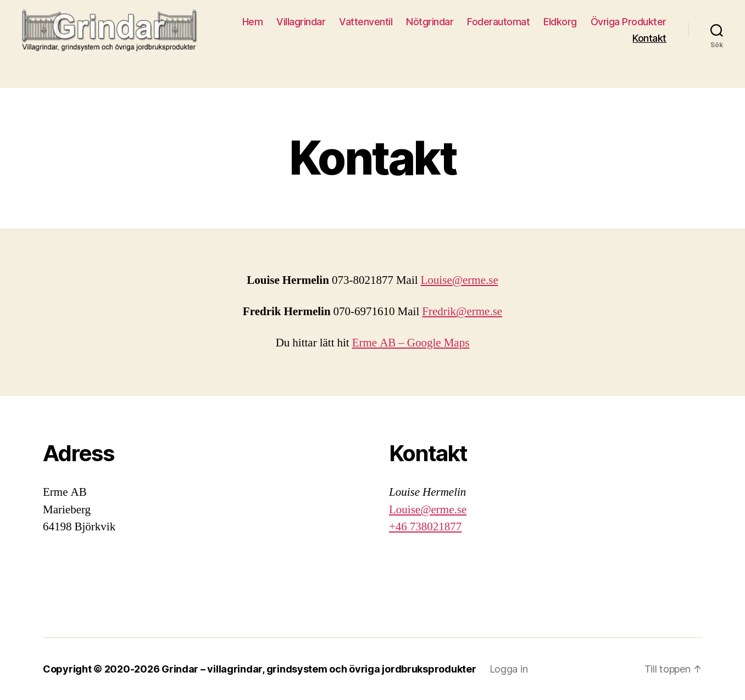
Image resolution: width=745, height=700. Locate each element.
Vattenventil (366, 22)
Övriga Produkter (629, 22)
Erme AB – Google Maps (411, 343)
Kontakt (649, 38)
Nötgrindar (430, 22)
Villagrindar (301, 22)
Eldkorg (560, 22)
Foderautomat (498, 22)
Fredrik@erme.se (462, 312)
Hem (253, 22)
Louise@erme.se (460, 280)
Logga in (509, 669)
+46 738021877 (425, 527)
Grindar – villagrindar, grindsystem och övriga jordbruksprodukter (319, 669)
